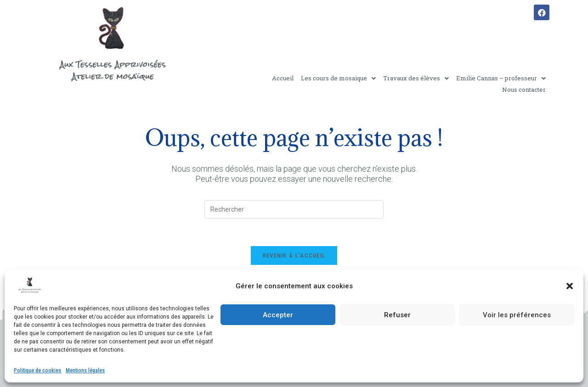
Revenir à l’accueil (294, 255)
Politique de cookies (37, 370)
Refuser (397, 315)
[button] (570, 286)
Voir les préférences (517, 315)
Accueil (283, 78)
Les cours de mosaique (338, 78)
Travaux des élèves (416, 78)
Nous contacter (524, 90)
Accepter (278, 315)
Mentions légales (85, 370)
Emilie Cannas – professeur (501, 78)
